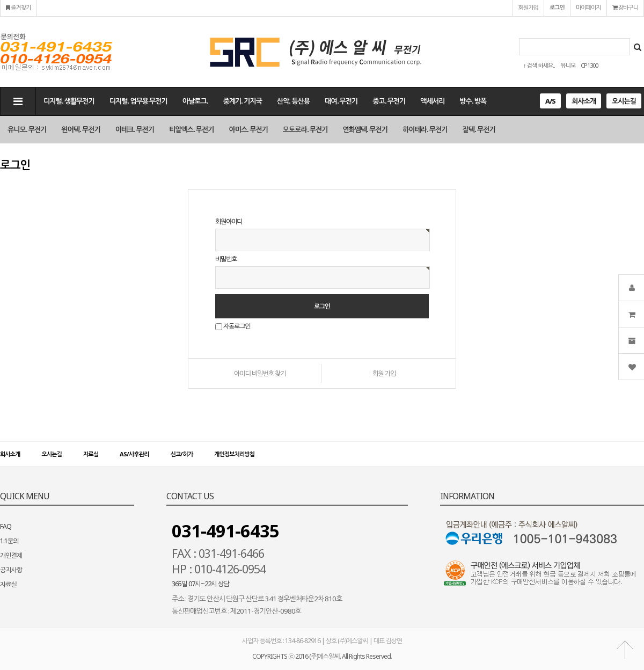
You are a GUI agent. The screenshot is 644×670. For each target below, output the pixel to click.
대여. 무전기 (341, 101)
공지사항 (11, 570)
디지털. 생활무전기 (69, 101)
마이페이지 (588, 7)
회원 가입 (384, 373)
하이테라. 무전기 (425, 129)
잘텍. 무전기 (479, 129)
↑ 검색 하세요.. (539, 65)
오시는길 (624, 101)
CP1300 (589, 65)
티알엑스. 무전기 (192, 129)
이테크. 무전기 (135, 129)
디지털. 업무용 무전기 (138, 101)
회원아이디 (229, 221)
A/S (550, 101)
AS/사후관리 (134, 454)
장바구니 (625, 7)
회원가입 (528, 7)
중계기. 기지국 (243, 101)
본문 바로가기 (0, 0)
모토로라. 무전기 (305, 129)
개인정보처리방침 (234, 454)
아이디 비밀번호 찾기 (260, 373)
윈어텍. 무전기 (80, 129)
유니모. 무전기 (27, 129)
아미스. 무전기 (248, 129)
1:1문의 (9, 541)
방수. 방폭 (473, 101)
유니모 (568, 65)
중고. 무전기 (389, 101)
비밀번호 (226, 259)
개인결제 (11, 555)
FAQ (6, 526)
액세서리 (432, 101)
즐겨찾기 (18, 7)
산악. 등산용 (293, 101)
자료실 (91, 454)
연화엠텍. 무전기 (365, 129)
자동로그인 (237, 327)
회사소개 (584, 101)
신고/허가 (182, 454)
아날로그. (195, 101)
